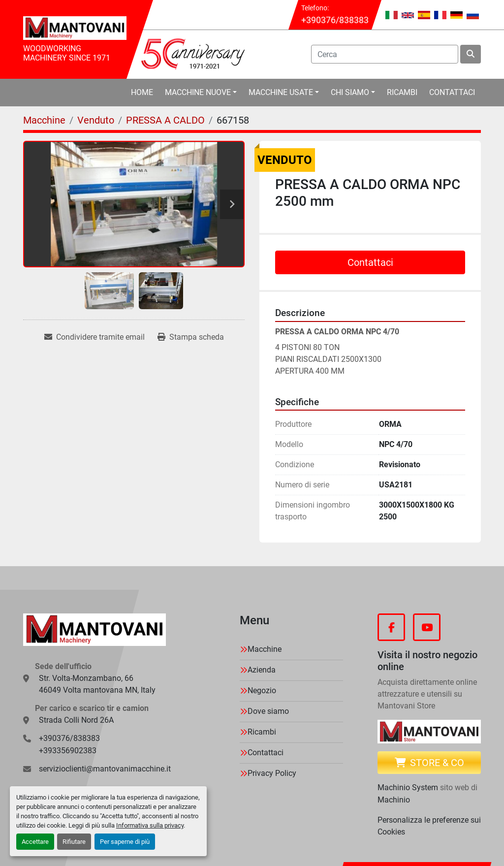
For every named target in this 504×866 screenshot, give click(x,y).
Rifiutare (74, 842)
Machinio (394, 800)
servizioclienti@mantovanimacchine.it (105, 769)
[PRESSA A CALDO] (165, 120)
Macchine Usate (281, 92)
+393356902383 (68, 751)
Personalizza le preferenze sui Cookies (429, 826)
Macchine (265, 649)
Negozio (262, 690)
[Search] (385, 54)
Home (142, 92)
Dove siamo (268, 711)
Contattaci (452, 92)
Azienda (262, 670)
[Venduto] (96, 120)
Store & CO (429, 763)
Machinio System (408, 787)
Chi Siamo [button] (350, 92)
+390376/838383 (335, 20)
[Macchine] (44, 120)
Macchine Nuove (198, 92)
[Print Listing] (191, 337)
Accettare (35, 842)
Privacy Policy (272, 773)
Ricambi (402, 92)
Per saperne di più (125, 842)
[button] (201, 93)
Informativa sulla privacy (150, 825)
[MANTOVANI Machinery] (94, 630)
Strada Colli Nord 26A (76, 720)
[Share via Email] (94, 337)
